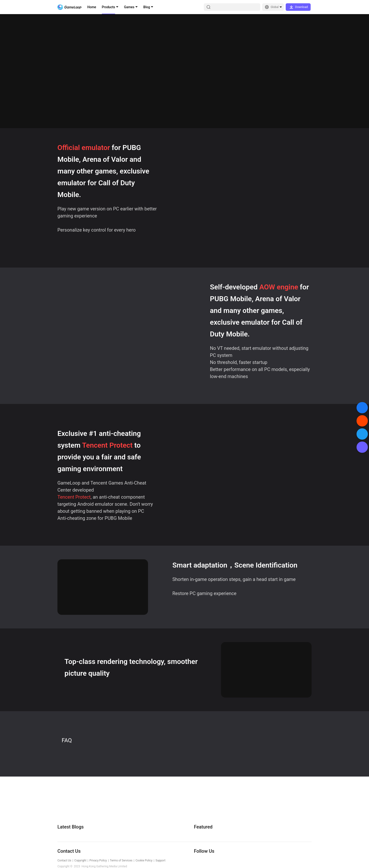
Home (92, 7)
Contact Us (64, 860)
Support (160, 860)
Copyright (80, 860)
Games (129, 7)
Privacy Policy (98, 860)
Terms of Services (121, 860)
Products (109, 7)
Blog (147, 7)
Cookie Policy (144, 860)
